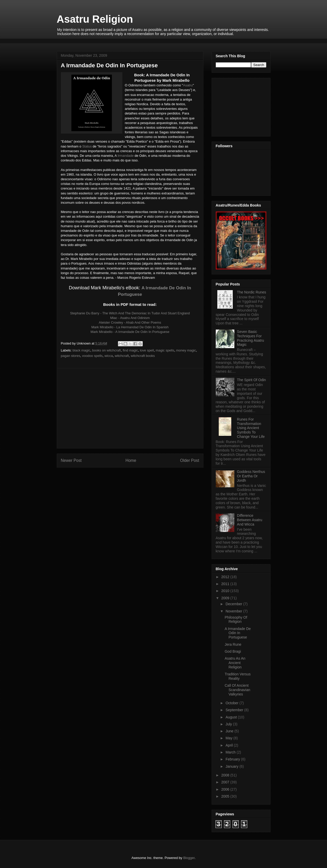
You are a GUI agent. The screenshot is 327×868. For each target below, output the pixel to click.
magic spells (165, 350)
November (234, 611)
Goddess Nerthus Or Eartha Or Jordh (251, 476)
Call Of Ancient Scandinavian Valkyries (237, 690)
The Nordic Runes (252, 292)
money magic (186, 350)
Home (131, 460)
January (233, 766)
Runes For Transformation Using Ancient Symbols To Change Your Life (251, 428)
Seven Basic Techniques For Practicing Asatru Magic (250, 338)
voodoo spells (92, 356)
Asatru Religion (95, 19)
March (231, 752)
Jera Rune (233, 644)
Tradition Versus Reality (238, 676)
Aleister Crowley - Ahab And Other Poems (130, 322)
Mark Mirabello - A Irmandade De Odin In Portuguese (130, 332)
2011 (226, 584)
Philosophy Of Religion (236, 620)
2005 (226, 796)
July (229, 724)
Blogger (189, 858)
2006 (226, 789)
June (230, 731)
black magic (81, 350)
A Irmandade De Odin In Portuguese (238, 633)
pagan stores (71, 356)
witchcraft (122, 356)
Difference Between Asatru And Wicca (250, 520)
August (232, 717)
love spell (147, 350)
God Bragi (233, 651)
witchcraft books (143, 356)
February (233, 759)
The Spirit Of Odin (251, 380)
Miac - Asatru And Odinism (130, 318)
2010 (226, 591)
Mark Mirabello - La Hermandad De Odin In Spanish (130, 327)
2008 (226, 775)
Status (87, 146)
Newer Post (71, 460)
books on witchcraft (106, 350)
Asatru (188, 85)
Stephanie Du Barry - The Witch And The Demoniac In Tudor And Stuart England (130, 313)
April (230, 745)
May (229, 738)
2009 (226, 598)
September (235, 710)
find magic (130, 350)
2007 (226, 782)
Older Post (190, 460)
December (234, 604)
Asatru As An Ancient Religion (235, 663)
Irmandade (126, 156)
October (233, 703)
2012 (226, 577)
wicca (109, 356)
